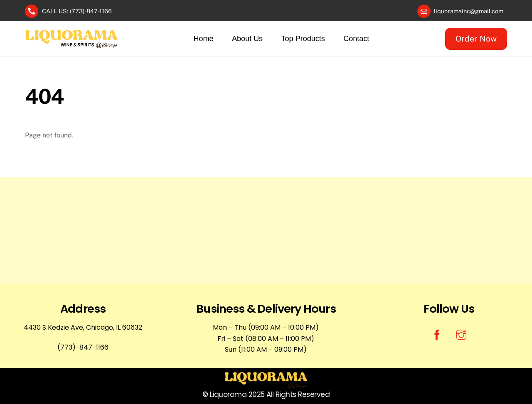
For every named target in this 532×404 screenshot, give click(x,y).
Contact (356, 39)
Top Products (303, 39)
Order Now (476, 39)
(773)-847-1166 (83, 347)
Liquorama (228, 394)
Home (204, 39)
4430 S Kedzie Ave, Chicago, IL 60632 (83, 327)
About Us (247, 39)
